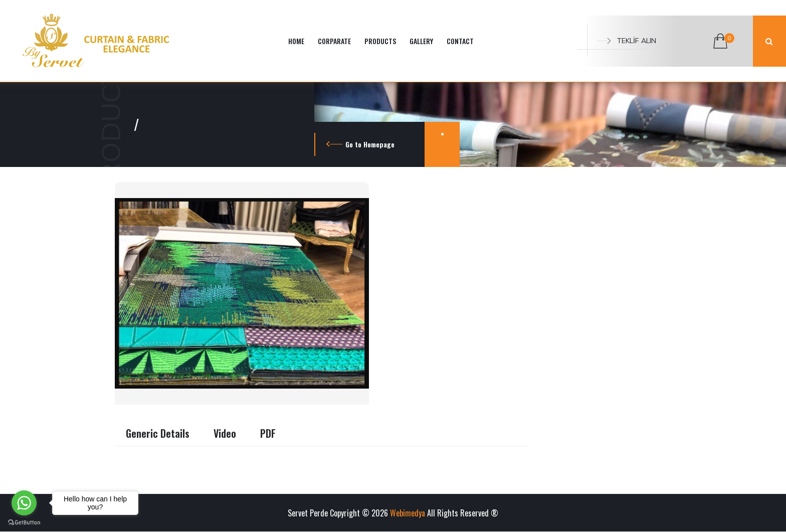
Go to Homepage (370, 144)
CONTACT (460, 41)
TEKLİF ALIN (627, 41)
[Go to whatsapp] (24, 503)
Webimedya (408, 513)
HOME (296, 41)
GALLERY (421, 41)
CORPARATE (334, 41)
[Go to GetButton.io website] (24, 522)
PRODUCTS (380, 41)
